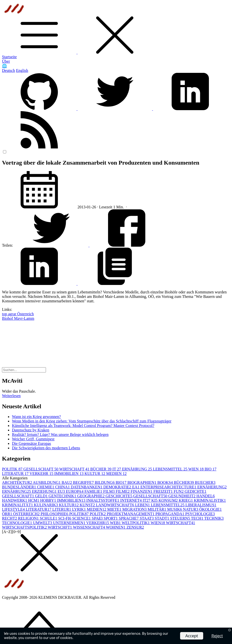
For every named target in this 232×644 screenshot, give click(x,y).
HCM (34, 500)
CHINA (63, 487)
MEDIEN (116, 474)
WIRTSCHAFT (75, 469)
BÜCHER (101, 469)
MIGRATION (135, 509)
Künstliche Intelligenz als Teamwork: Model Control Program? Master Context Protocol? (83, 426)
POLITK (98, 514)
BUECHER (205, 483)
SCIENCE (82, 518)
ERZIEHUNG (45, 491)
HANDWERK (15, 500)
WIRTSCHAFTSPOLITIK (25, 527)
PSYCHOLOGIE (200, 514)
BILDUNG (105, 483)
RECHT (10, 518)
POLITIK (13, 469)
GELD (42, 496)
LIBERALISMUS (201, 505)
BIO (211, 469)
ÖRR (8, 514)
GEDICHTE (195, 491)
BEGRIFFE (84, 483)
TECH (198, 518)
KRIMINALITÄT (18, 505)
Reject (217, 636)
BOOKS (165, 483)
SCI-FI (65, 518)
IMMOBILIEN (69, 474)
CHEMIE (46, 487)
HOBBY (49, 500)
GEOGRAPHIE (91, 496)
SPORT (111, 518)
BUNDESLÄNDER (19, 487)
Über (6, 61)
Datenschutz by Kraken (31, 430)
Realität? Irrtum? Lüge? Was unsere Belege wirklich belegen (60, 435)
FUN (179, 491)
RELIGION (29, 518)
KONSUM (169, 500)
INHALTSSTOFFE (103, 500)
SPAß (98, 518)
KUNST (88, 505)
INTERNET (131, 500)
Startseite (9, 57)
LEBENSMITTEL (171, 469)
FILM (110, 491)
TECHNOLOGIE (18, 523)
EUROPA (75, 491)
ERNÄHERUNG (212, 487)
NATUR (191, 509)
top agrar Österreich (18, 314)
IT (117, 469)
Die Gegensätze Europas (31, 443)
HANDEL (206, 496)
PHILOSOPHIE (55, 514)
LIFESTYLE (14, 509)
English (22, 70)
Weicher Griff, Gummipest (33, 439)
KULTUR (95, 474)
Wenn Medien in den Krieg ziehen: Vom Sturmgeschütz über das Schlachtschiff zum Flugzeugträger (92, 421)
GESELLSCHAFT (41, 469)
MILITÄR (157, 509)
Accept (192, 636)
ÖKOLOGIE (211, 509)
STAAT (147, 518)
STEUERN (181, 518)
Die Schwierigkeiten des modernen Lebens (46, 448)
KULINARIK (46, 505)
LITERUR (62, 509)
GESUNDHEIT (182, 496)
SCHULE (49, 518)
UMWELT (43, 523)
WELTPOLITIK (136, 523)
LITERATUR (16, 474)
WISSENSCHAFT (90, 527)
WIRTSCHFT (60, 527)
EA (136, 487)
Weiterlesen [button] (11, 396)
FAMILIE (94, 491)
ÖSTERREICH (27, 514)
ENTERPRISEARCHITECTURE (169, 487)
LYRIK (79, 509)
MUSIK (175, 509)
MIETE (115, 509)
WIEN (196, 469)
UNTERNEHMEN (70, 523)
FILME (123, 491)
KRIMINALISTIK (210, 500)
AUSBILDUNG (47, 483)
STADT (162, 518)
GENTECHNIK (63, 496)
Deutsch (8, 70)
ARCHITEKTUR (17, 483)
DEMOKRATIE (118, 487)
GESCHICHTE (119, 496)
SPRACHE (129, 518)
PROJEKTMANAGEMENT (131, 514)
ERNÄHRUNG (137, 469)
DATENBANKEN (87, 487)
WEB (116, 523)
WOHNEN (116, 527)
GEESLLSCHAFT (19, 496)
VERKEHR (42, 474)
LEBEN (143, 505)
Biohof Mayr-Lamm (18, 318)
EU (62, 491)
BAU (67, 483)
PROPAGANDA (170, 514)
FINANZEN (142, 491)
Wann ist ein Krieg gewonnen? (36, 417)
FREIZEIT (164, 491)
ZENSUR (135, 527)
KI (155, 500)
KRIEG (186, 500)
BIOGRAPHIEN (142, 483)
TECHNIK (214, 518)
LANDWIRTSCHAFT (116, 505)
